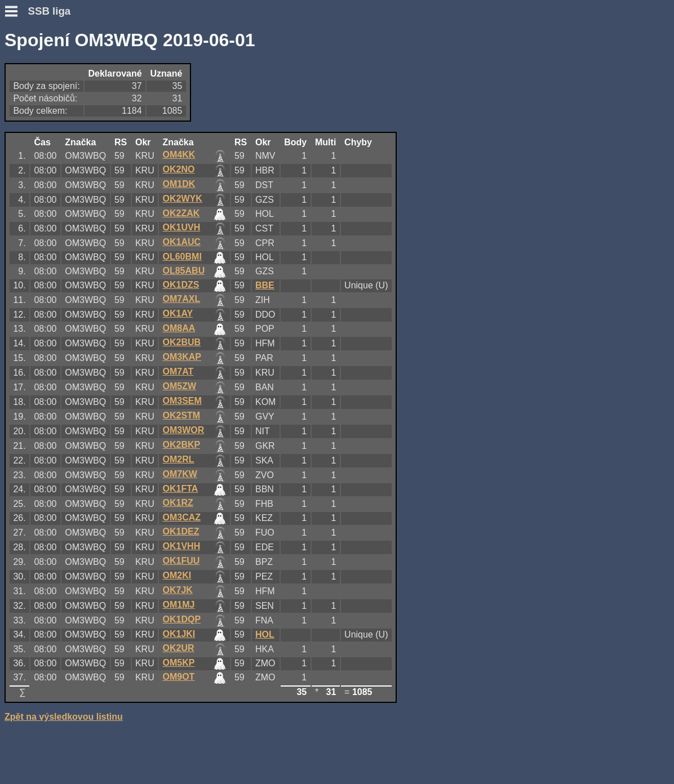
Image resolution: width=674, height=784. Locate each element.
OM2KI (177, 575)
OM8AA (179, 328)
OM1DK (179, 184)
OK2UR (179, 648)
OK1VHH (182, 546)
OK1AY (178, 313)
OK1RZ (178, 503)
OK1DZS (181, 285)
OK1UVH (182, 227)
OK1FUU (181, 561)
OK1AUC (182, 242)
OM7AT (178, 371)
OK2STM (182, 415)
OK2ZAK (181, 213)
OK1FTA (181, 489)
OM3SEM (182, 401)
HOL (265, 634)
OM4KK (179, 155)
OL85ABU (184, 271)
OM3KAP (182, 357)
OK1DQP (182, 619)
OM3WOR (184, 430)
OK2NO (179, 169)
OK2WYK (183, 199)
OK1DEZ (181, 531)
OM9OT (179, 677)
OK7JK (178, 590)
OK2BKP (182, 445)
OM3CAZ (182, 517)
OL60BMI (182, 257)
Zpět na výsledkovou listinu (64, 717)
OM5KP (179, 663)
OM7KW (180, 474)
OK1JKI (179, 634)
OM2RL (179, 459)
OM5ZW (180, 386)
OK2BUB (182, 342)
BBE (265, 285)
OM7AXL (182, 299)
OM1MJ (179, 605)
